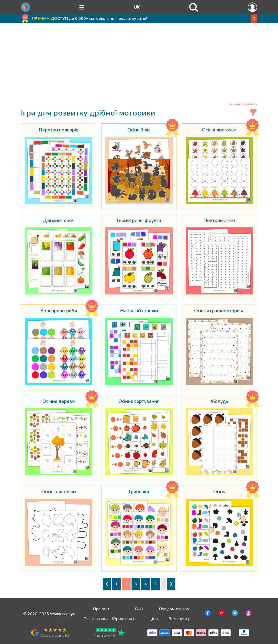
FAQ (139, 609)
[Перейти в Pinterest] (221, 614)
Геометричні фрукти (139, 221)
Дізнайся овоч (59, 221)
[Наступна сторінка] (171, 584)
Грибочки (139, 492)
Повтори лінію (219, 221)
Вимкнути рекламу (186, 619)
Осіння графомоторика (219, 311)
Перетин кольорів (59, 130)
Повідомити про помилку (182, 609)
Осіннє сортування (139, 402)
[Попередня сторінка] (107, 584)
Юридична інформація (133, 619)
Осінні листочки (219, 130)
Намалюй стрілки (139, 311)
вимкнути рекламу (244, 104)
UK (137, 7)
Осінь (219, 492)
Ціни (153, 619)
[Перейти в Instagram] (248, 614)
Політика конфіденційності (109, 619)
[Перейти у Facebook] (207, 614)
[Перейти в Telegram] (234, 614)
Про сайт (101, 609)
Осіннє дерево (59, 402)
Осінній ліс (139, 130)
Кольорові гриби (59, 311)
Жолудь (219, 402)
